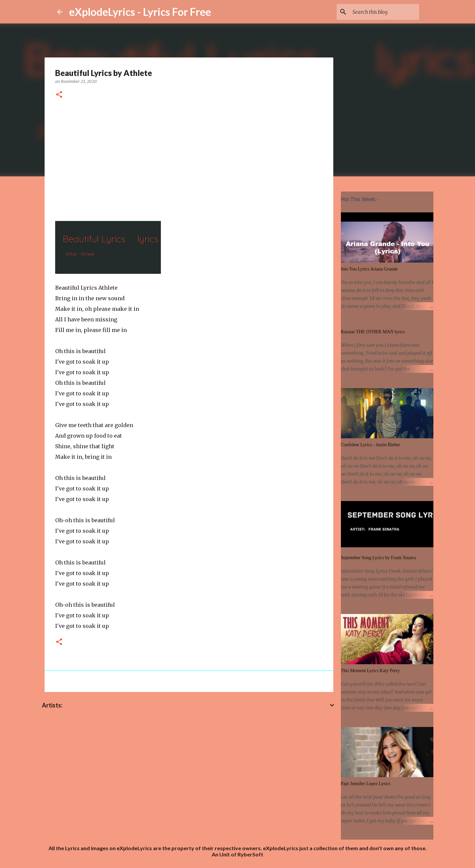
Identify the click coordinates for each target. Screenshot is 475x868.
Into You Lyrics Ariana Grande (369, 269)
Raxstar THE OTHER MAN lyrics (373, 332)
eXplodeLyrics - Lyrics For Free (140, 12)
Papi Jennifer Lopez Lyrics (366, 784)
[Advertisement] (189, 159)
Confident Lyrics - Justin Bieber (371, 445)
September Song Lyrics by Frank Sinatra (378, 558)
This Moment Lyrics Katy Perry (370, 671)
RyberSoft (250, 854)
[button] (59, 95)
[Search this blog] (384, 12)
